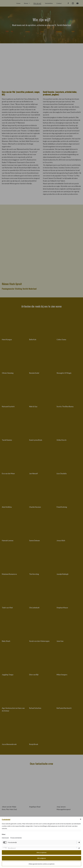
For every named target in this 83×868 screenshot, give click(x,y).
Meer (4, 834)
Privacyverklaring (16, 838)
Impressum (5, 838)
